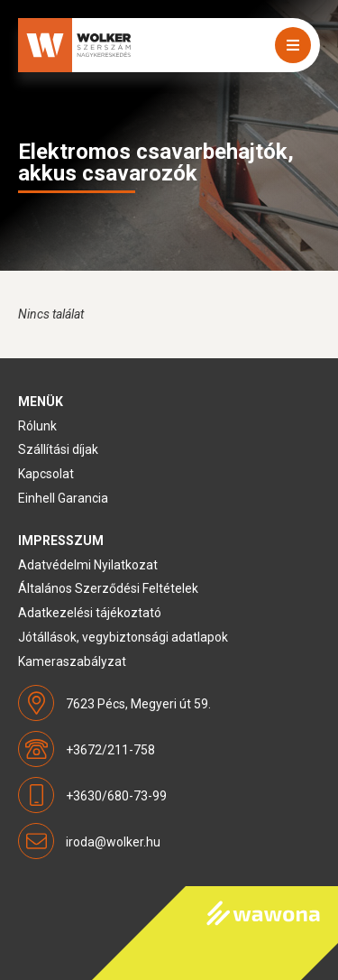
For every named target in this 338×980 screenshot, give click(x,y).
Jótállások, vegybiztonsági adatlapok (123, 637)
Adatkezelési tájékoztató (90, 613)
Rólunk (37, 426)
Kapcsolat (46, 474)
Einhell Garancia (63, 498)
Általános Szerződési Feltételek (108, 588)
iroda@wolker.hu (113, 842)
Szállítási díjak (58, 449)
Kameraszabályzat (72, 661)
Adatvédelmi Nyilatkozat (88, 565)
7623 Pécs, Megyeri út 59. (138, 704)
